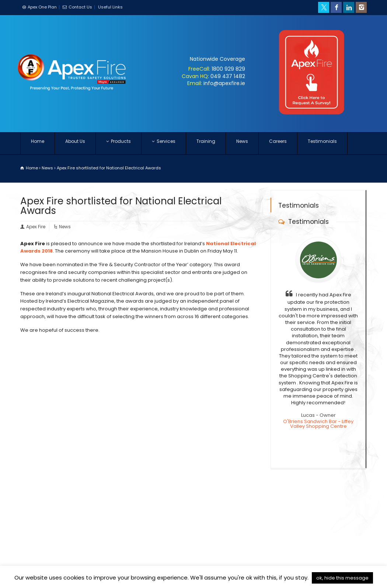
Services (164, 144)
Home (38, 144)
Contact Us (80, 7)
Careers (278, 144)
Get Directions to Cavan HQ (296, 511)
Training (206, 144)
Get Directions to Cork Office (297, 535)
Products (118, 144)
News (242, 144)
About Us (75, 144)
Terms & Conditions (48, 565)
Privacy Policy (97, 565)
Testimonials (322, 144)
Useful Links (110, 7)
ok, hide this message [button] (342, 578)
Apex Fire (36, 227)
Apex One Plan (42, 7)
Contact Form (163, 528)
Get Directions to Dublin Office (299, 523)
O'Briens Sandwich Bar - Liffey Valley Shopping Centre (318, 423)
